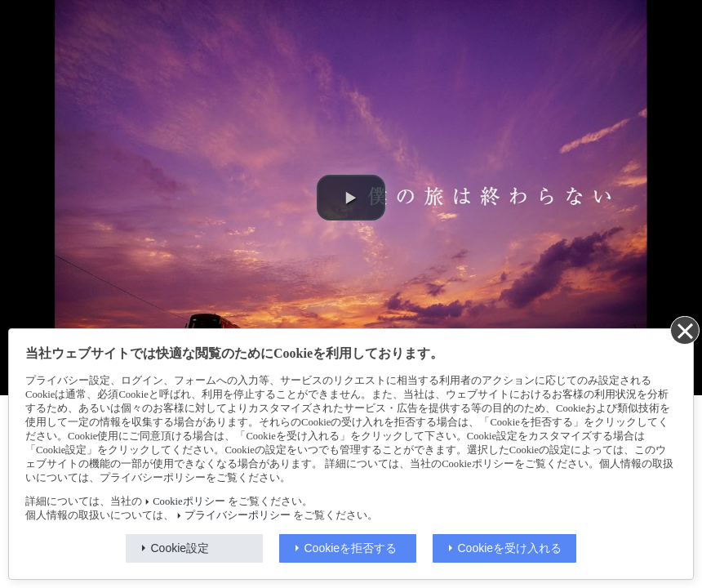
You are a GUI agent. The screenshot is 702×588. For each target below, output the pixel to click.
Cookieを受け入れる (510, 548)
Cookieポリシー (189, 501)
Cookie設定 (180, 548)
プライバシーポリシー (238, 515)
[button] (351, 198)
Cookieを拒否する (351, 548)
